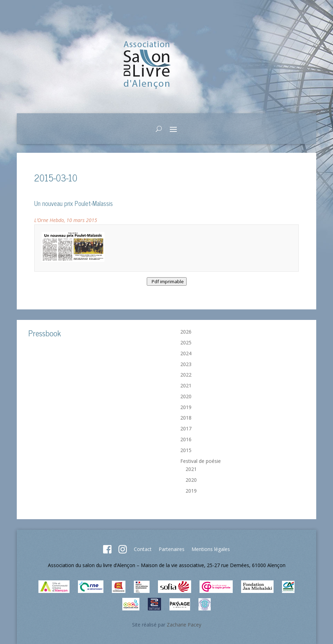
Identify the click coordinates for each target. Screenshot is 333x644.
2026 (186, 332)
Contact (143, 549)
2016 (186, 439)
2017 (186, 428)
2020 (186, 396)
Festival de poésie (201, 461)
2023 (186, 364)
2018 (186, 418)
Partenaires (172, 549)
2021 (186, 385)
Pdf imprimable (167, 281)
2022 (186, 375)
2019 (186, 407)
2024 (186, 353)
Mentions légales (211, 549)
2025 (186, 342)
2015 (186, 450)
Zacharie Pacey (184, 625)
